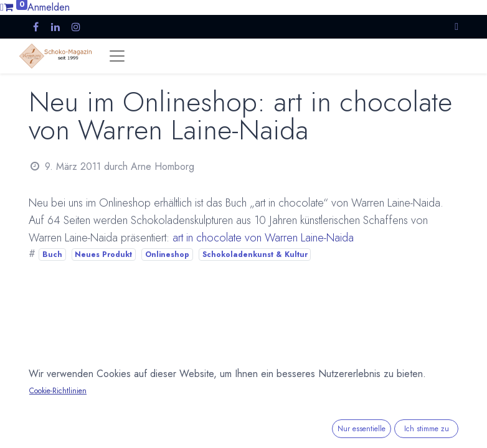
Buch (52, 254)
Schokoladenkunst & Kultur (255, 254)
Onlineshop (167, 254)
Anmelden (49, 7)
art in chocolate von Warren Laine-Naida (263, 238)
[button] (456, 26)
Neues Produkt (103, 254)
